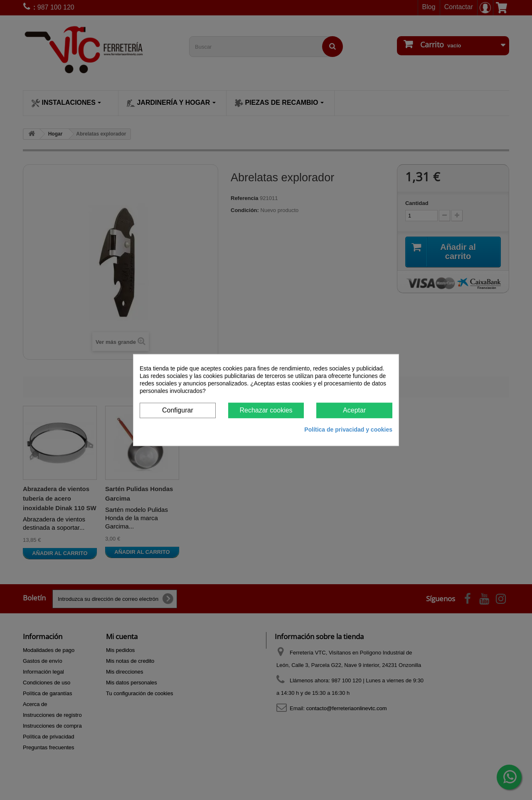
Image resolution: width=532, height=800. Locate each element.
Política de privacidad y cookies (348, 429)
